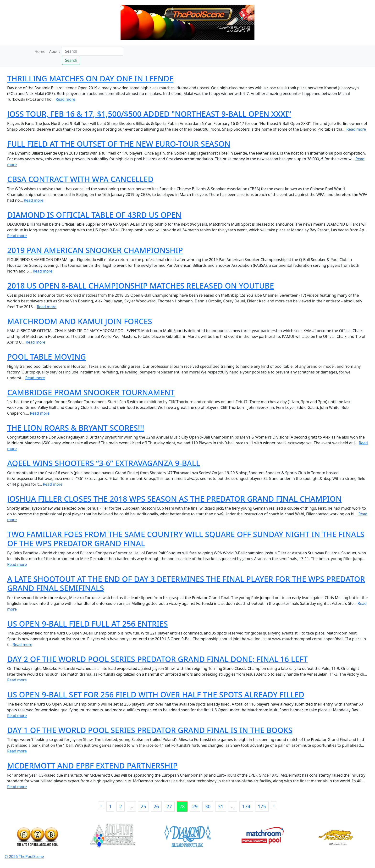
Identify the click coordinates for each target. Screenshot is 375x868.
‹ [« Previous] (101, 805)
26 (156, 806)
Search (71, 60)
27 (169, 806)
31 (221, 806)
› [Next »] (274, 805)
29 (195, 806)
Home (40, 51)
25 (143, 806)
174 (246, 806)
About (55, 51)
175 (262, 806)
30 (208, 806)
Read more (65, 99)
